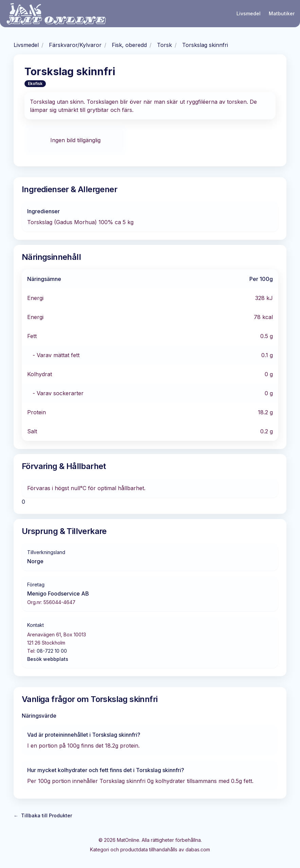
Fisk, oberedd (129, 45)
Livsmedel (249, 13)
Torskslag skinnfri (205, 45)
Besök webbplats (48, 659)
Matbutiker (282, 13)
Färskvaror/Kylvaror (75, 45)
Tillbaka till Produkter (43, 816)
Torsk (164, 45)
